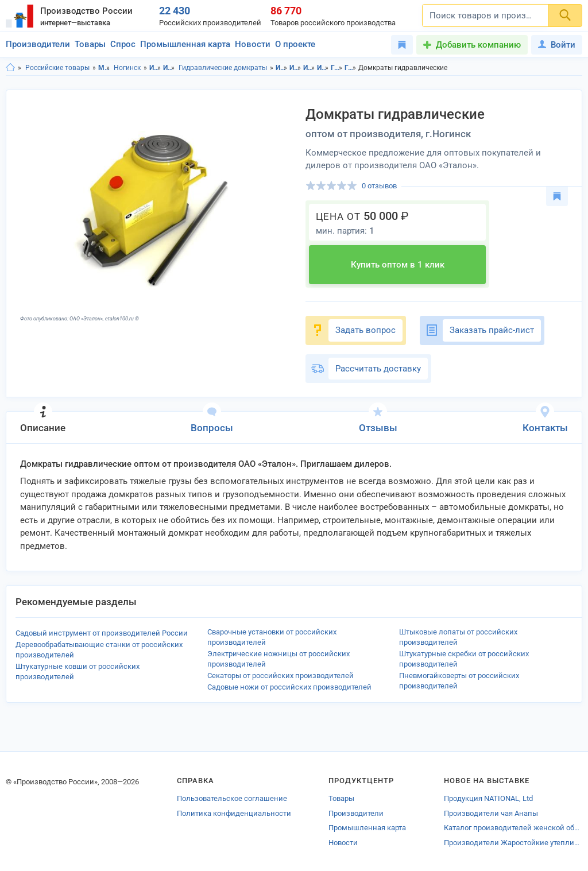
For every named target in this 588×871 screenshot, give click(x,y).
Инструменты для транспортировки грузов (169, 68)
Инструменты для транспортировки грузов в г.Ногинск (323, 68)
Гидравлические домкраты (223, 68)
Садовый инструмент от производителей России (102, 633)
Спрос (123, 44)
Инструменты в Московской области (282, 68)
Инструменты (155, 68)
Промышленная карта (185, 44)
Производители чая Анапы (491, 813)
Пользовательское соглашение (232, 798)
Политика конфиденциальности (234, 813)
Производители (38, 44)
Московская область (104, 68)
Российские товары (57, 68)
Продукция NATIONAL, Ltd (488, 798)
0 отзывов (379, 186)
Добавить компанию (478, 45)
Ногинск (127, 68)
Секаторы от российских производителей (281, 675)
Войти (557, 45)
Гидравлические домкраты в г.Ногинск (351, 68)
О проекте (295, 44)
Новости (253, 44)
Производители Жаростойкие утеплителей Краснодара (513, 843)
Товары (90, 44)
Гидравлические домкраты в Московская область (337, 68)
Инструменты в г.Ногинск (295, 68)
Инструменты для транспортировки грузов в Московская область (309, 68)
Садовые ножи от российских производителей (289, 687)
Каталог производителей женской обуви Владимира (513, 828)
